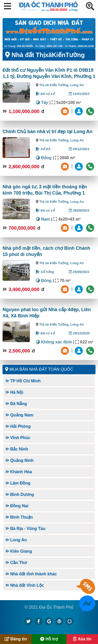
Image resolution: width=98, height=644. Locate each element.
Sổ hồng (45, 272)
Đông (44, 158)
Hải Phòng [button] (18, 426)
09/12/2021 (79, 149)
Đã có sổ (45, 94)
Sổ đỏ (43, 149)
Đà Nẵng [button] (16, 404)
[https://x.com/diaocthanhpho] (28, 621)
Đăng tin (16, 639)
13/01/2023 (79, 94)
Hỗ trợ (49, 639)
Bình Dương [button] (20, 494)
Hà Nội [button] (14, 392)
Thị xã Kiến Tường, (55, 85)
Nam (43, 219)
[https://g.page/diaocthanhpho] (49, 621)
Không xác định (54, 342)
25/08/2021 (79, 272)
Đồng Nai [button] (17, 506)
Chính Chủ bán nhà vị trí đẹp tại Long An (47, 132)
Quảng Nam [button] (19, 415)
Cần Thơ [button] (16, 563)
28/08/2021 (79, 210)
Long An (77, 85)
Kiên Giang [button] (19, 551)
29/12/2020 (79, 333)
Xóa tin (82, 639)
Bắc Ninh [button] (17, 449)
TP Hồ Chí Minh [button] (23, 381)
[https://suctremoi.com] (70, 621)
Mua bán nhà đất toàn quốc (41, 369)
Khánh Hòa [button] (19, 472)
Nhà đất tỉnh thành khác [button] (31, 574)
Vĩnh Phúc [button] (18, 438)
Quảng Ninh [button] (19, 460)
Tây (42, 103)
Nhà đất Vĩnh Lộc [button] (25, 585)
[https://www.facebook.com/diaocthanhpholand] (39, 621)
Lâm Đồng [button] (18, 483)
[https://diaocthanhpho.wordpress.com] (59, 621)
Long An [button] (16, 540)
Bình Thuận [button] (19, 517)
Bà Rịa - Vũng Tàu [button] (25, 529)
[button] (7, 7)
